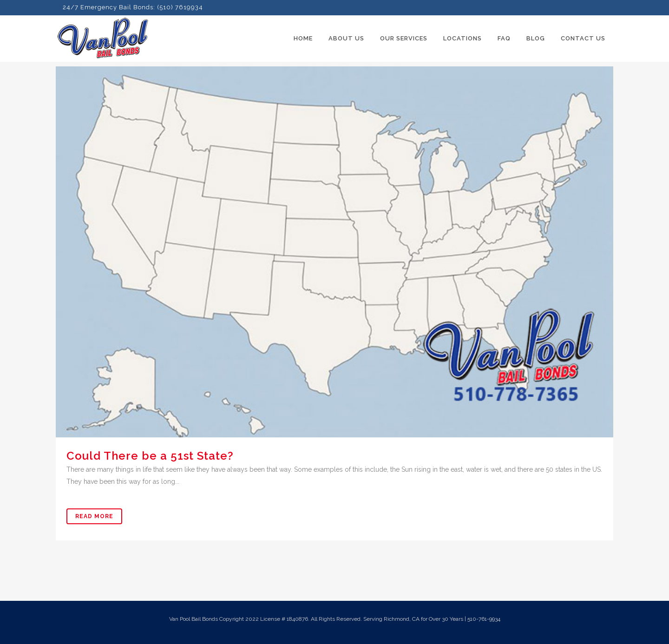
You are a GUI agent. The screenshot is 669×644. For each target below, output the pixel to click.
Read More (94, 516)
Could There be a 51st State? (150, 456)
